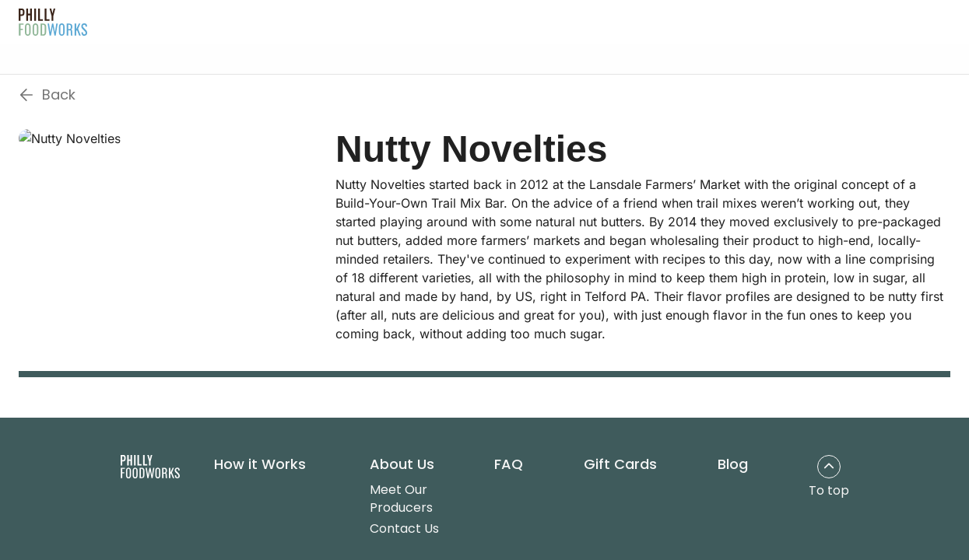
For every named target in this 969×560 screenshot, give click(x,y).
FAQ (460, 21)
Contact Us (404, 528)
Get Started (901, 21)
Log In (815, 21)
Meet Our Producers (401, 498)
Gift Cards (529, 21)
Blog (599, 21)
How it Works (260, 464)
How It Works (295, 21)
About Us (384, 21)
